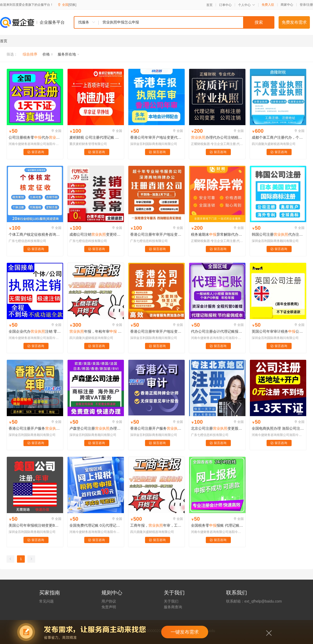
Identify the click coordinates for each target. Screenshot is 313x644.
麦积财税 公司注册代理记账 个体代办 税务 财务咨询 (96, 137)
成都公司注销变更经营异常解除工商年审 (96, 234)
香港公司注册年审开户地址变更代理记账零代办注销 (156, 234)
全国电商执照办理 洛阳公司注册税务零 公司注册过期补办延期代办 (278, 428)
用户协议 (109, 601)
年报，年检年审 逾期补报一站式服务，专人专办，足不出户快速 (96, 331)
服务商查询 (173, 607)
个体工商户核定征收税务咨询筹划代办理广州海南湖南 (35, 234)
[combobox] (174, 22)
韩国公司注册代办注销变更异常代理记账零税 (278, 234)
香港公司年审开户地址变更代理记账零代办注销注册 (156, 137)
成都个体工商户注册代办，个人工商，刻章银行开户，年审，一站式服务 (278, 137)
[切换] (72, 5)
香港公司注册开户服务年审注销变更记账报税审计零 (35, 428)
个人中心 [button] (247, 5)
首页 (209, 5)
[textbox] (186, 22)
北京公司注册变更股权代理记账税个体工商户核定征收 (217, 428)
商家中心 (287, 5)
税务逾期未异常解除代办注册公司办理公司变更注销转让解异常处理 (217, 234)
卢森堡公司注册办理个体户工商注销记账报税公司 (96, 428)
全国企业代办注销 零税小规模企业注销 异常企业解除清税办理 (35, 331)
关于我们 (171, 601)
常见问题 (46, 601)
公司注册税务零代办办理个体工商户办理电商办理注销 (35, 137)
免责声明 (109, 607)
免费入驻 (268, 5)
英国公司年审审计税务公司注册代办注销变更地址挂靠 (278, 331)
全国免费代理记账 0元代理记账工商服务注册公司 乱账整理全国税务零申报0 (96, 525)
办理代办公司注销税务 (217, 137)
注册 (310, 5)
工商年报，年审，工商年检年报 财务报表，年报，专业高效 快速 (156, 525)
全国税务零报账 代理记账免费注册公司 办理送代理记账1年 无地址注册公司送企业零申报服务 (217, 525)
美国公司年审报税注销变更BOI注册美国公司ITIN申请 (35, 525)
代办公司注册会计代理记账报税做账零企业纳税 (217, 331)
